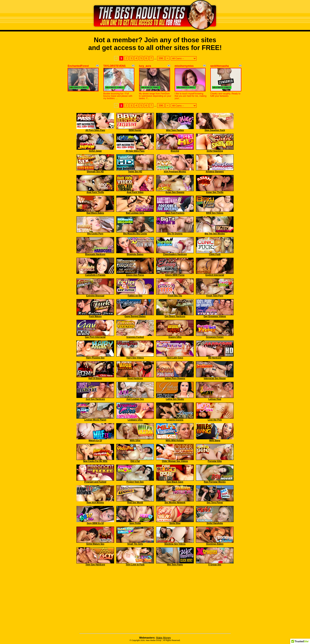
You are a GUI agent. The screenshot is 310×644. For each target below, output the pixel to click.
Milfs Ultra (135, 441)
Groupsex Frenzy (215, 337)
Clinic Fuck (215, 254)
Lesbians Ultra (135, 420)
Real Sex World (135, 503)
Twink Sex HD (135, 172)
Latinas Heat (215, 399)
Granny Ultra (175, 337)
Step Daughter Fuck (215, 130)
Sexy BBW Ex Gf (95, 523)
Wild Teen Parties (175, 130)
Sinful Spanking (215, 151)
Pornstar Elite (215, 461)
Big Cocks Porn (95, 234)
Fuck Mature (95, 316)
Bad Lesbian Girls (135, 213)
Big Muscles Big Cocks (135, 234)
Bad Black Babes (95, 213)
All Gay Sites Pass (135, 151)
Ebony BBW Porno (175, 275)
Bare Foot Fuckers (175, 213)
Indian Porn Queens (175, 378)
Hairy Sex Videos (135, 358)
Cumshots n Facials (95, 275)
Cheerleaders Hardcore (175, 254)
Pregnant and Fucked (95, 482)
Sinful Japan (95, 151)
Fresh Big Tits (175, 296)
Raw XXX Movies (95, 503)
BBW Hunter (135, 130)
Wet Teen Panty (175, 565)
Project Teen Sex (135, 482)
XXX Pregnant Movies (175, 172)
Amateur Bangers (215, 172)
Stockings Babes (215, 544)
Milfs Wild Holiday (175, 441)
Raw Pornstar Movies (215, 482)
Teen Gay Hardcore (95, 565)
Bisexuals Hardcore (95, 254)
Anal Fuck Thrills (95, 192)
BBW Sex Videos (215, 213)
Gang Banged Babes (135, 316)
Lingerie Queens (175, 420)
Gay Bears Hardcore (175, 316)
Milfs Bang (215, 441)
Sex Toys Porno (215, 503)
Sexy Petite (135, 523)
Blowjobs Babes (135, 254)
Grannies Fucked (135, 337)
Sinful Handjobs (215, 523)
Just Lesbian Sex (135, 399)
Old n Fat (135, 461)
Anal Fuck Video (135, 192)
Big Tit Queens (175, 234)
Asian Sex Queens (175, 192)
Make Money (164, 638)
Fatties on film (135, 296)
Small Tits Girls (135, 544)
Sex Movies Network (175, 503)
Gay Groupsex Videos (215, 316)
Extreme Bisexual (95, 296)
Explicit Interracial (215, 275)
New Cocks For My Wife (95, 461)
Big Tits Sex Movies (215, 234)
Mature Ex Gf (95, 441)
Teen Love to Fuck (135, 565)
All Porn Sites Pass (95, 130)
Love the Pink (215, 420)
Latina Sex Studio (175, 399)
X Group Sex (215, 565)
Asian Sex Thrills (215, 192)
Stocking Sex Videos (175, 544)
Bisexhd (175, 151)
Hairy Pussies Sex (95, 358)
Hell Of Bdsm (95, 378)
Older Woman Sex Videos (175, 461)
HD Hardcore (215, 358)
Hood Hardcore (135, 378)
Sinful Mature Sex (95, 544)
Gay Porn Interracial (95, 337)
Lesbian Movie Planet (95, 420)
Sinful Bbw (175, 523)
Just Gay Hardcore (95, 399)
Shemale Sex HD (95, 172)
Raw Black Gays (175, 482)
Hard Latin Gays (175, 358)
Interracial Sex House (215, 378)
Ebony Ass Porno (135, 275)
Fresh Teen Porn (215, 296)
